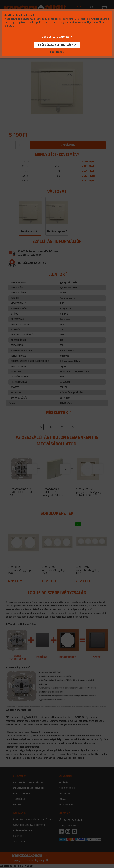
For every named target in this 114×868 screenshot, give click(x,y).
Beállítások (57, 52)
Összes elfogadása (55, 37)
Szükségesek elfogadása (56, 45)
